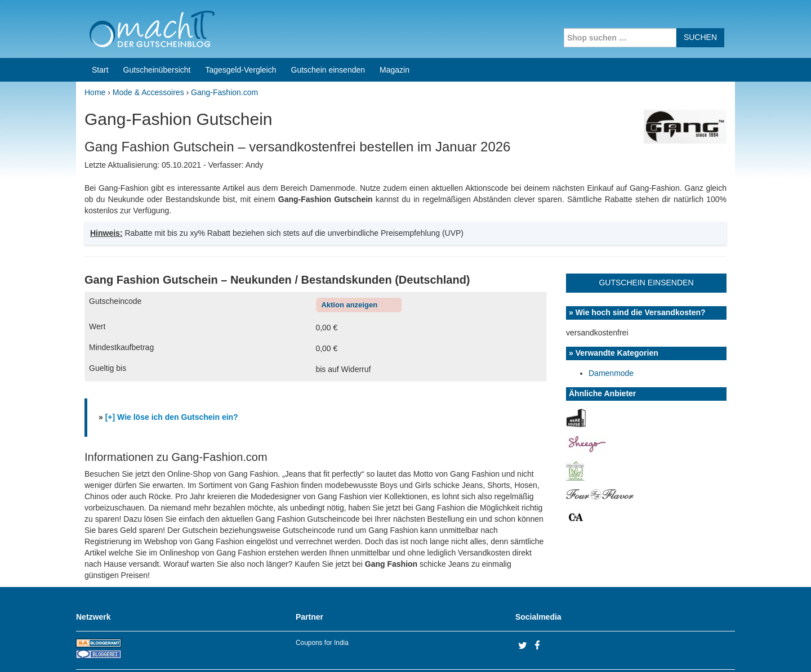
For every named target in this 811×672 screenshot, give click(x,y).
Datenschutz (713, 649)
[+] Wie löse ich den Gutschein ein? (172, 374)
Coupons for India (322, 600)
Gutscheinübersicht (157, 27)
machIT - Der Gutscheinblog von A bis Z (173, 649)
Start (100, 27)
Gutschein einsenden (328, 27)
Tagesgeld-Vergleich (240, 27)
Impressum (665, 649)
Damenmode (611, 330)
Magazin (395, 27)
